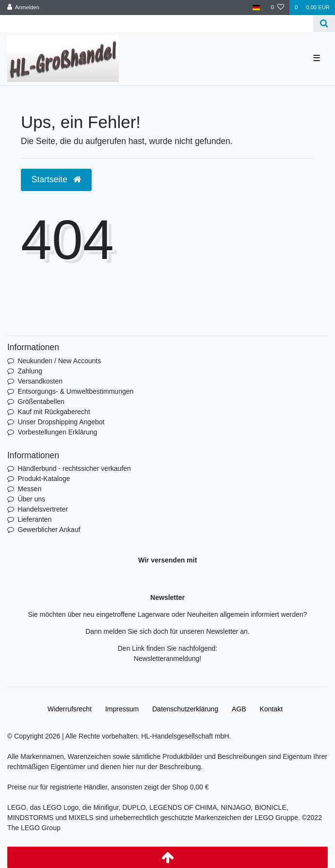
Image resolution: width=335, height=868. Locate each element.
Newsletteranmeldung (167, 659)
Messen (29, 489)
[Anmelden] (24, 8)
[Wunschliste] (278, 8)
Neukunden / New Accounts (59, 361)
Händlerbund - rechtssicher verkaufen (74, 468)
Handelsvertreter (43, 509)
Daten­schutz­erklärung (185, 709)
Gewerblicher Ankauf (49, 530)
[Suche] (324, 24)
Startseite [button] (56, 179)
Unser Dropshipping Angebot (61, 422)
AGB (239, 709)
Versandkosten (40, 381)
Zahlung (30, 371)
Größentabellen (41, 402)
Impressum (122, 709)
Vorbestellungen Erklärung (57, 432)
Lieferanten (34, 519)
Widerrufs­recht (70, 709)
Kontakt (271, 709)
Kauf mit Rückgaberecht (54, 412)
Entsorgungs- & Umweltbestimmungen (75, 391)
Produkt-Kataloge (44, 479)
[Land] (256, 8)
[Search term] (157, 24)
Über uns (31, 499)
